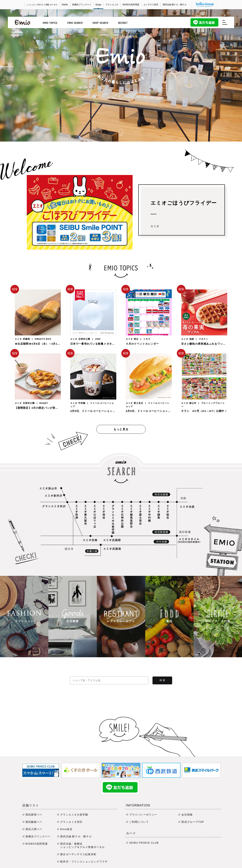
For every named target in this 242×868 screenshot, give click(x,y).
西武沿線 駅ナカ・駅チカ (175, 5)
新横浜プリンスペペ (82, 5)
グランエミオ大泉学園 (73, 815)
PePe (65, 5)
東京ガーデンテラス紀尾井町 (77, 854)
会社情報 (185, 815)
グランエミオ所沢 (70, 822)
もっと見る (121, 429)
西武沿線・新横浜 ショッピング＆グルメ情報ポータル (81, 845)
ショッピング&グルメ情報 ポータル (42, 5)
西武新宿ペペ (32, 815)
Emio (98, 5)
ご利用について (138, 822)
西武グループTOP (191, 822)
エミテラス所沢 (151, 5)
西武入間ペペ (32, 829)
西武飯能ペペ (32, 822)
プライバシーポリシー (142, 815)
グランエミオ (112, 5)
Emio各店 (65, 829)
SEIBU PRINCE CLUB (142, 843)
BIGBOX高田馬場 (131, 5)
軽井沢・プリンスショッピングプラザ (82, 862)
